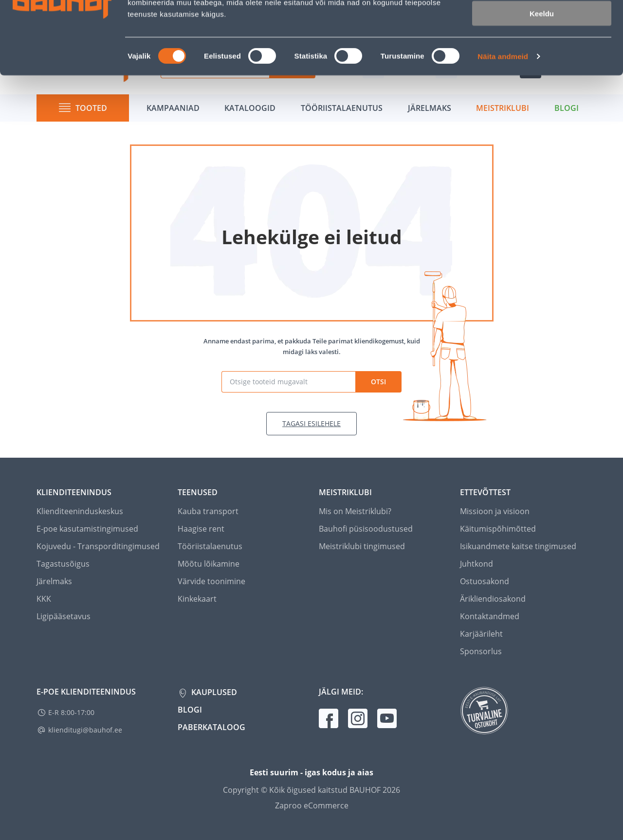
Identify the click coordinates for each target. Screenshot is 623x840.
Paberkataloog (211, 727)
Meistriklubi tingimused (362, 546)
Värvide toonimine (211, 581)
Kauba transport (208, 511)
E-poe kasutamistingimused (87, 529)
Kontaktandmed (490, 616)
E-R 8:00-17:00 (71, 712)
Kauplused (213, 692)
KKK (44, 599)
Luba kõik (542, 24)
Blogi (190, 710)
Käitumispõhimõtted (498, 529)
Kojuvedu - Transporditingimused (98, 546)
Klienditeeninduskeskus (80, 511)
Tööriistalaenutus (210, 546)
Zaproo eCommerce (312, 805)
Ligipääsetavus (64, 616)
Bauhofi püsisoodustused (366, 529)
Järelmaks (54, 581)
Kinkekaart (197, 599)
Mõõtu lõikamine (209, 564)
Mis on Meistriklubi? (355, 511)
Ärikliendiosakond (493, 599)
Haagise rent (201, 529)
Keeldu (542, 81)
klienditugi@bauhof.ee (85, 730)
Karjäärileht (481, 634)
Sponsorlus (481, 651)
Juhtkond (476, 564)
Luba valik (541, 53)
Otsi (378, 382)
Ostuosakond (485, 581)
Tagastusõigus (63, 564)
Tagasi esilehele (311, 423)
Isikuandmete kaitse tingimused (518, 546)
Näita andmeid (503, 124)
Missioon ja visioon (495, 511)
